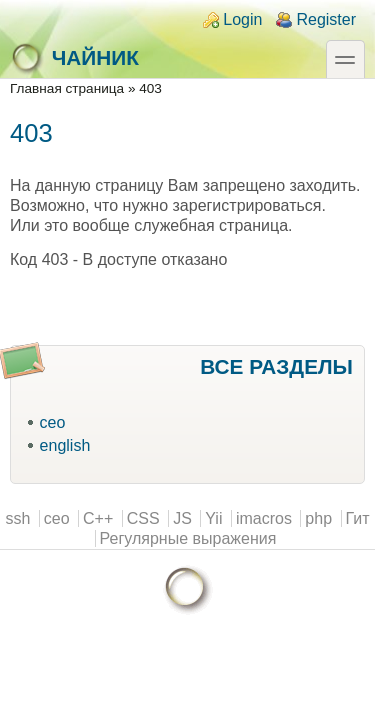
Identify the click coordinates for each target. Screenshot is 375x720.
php (318, 518)
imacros (264, 518)
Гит (358, 518)
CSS (143, 518)
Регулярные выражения (188, 538)
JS (182, 518)
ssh (17, 518)
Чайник (74, 58)
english (65, 445)
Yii (213, 518)
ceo (53, 422)
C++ (98, 518)
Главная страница (67, 88)
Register (326, 19)
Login (242, 19)
